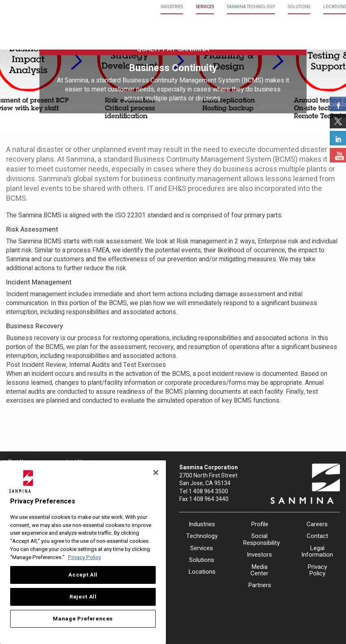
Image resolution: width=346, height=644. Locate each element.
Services (205, 7)
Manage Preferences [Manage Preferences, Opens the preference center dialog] (83, 619)
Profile (260, 524)
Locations (335, 7)
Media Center (259, 570)
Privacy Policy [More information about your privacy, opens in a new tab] (84, 557)
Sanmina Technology (251, 7)
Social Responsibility (259, 539)
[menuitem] (172, 7)
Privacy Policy (317, 570)
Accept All (83, 575)
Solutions (299, 7)
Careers (317, 524)
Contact (317, 536)
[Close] (156, 473)
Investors (259, 555)
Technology (202, 536)
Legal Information (317, 552)
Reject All (83, 597)
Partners (260, 585)
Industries (172, 7)
